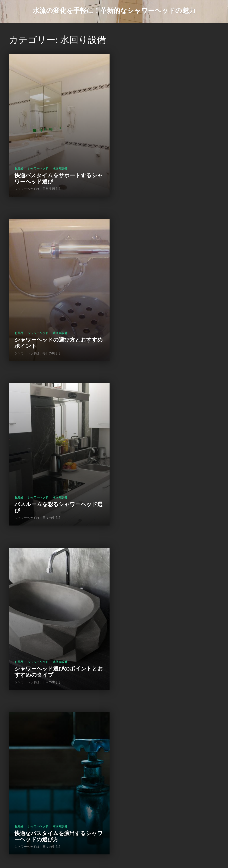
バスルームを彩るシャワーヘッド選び (56, 325)
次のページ (129, 837)
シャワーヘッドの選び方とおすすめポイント (168, 169)
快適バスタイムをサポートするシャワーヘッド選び (56, 169)
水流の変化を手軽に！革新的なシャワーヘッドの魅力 (114, 10)
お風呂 (19, 160)
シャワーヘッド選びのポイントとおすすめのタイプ (168, 325)
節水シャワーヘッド (60, 789)
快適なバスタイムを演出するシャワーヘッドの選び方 (56, 481)
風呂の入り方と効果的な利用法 (52, 796)
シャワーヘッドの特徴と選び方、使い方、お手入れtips (56, 637)
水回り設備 (60, 160)
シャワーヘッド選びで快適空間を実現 (168, 481)
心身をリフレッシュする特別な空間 (168, 792)
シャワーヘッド (38, 160)
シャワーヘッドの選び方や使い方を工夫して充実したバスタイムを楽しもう (168, 634)
